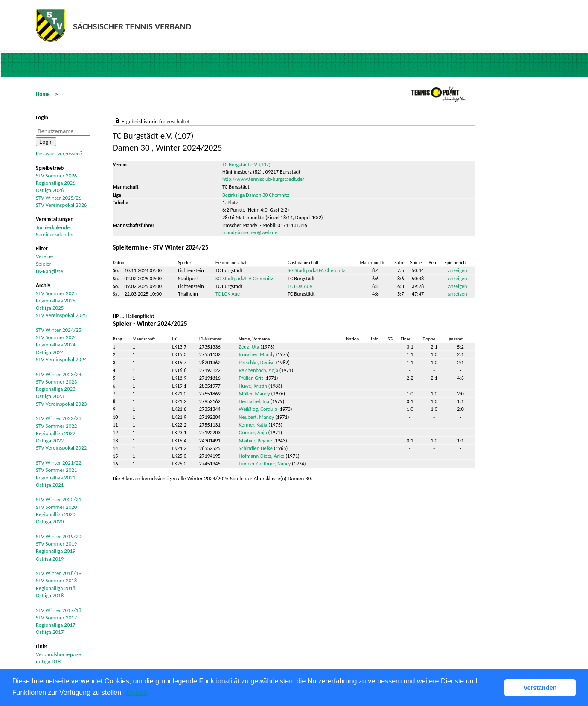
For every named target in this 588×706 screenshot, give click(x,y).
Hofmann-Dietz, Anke (262, 456)
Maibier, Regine (256, 440)
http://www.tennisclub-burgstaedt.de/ (263, 179)
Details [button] (137, 693)
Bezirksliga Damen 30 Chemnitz (256, 195)
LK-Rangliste (49, 271)
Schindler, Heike (256, 448)
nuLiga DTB (48, 661)
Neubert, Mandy (257, 417)
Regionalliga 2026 (56, 183)
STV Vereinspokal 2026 (61, 205)
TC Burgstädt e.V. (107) (246, 164)
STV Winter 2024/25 (59, 330)
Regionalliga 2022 (56, 433)
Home (43, 94)
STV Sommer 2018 (56, 580)
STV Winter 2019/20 (59, 536)
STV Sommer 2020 (56, 507)
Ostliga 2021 (50, 485)
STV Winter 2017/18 (59, 610)
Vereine (44, 256)
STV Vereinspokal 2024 (61, 359)
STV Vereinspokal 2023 (61, 404)
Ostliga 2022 (50, 440)
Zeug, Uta (249, 347)
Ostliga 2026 (50, 190)
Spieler (44, 264)
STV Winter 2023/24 (59, 374)
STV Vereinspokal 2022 (61, 448)
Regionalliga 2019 (56, 551)
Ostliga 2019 (50, 559)
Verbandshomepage (58, 654)
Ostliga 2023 (50, 396)
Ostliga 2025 (50, 308)
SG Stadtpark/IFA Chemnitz (316, 270)
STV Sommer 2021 (56, 470)
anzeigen (457, 270)
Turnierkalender (54, 227)
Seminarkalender (55, 234)
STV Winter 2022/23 (59, 418)
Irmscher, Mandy (257, 354)
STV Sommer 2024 (56, 337)
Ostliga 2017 (50, 632)
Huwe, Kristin (253, 386)
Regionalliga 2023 (56, 389)
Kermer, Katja (253, 425)
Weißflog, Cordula (258, 409)
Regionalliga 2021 (56, 478)
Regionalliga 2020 (56, 514)
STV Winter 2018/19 (59, 573)
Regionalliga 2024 (56, 344)
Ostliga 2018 (50, 595)
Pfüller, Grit (251, 378)
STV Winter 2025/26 (59, 198)
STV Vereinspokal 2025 (61, 315)
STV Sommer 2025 (56, 293)
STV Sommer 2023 (56, 382)
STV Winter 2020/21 (59, 499)
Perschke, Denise (257, 362)
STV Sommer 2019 (56, 544)
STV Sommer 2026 (56, 176)
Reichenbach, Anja (259, 370)
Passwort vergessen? (59, 153)
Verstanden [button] (540, 688)
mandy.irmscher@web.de (250, 232)
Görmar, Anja (253, 432)
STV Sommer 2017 (56, 617)
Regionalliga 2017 (56, 625)
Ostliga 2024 (50, 352)
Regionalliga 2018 (56, 588)
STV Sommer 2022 (56, 426)
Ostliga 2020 (50, 522)
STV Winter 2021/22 (59, 463)
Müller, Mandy (255, 394)
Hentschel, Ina (254, 401)
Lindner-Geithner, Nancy (265, 463)
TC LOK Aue (300, 286)
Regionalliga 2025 (56, 301)
